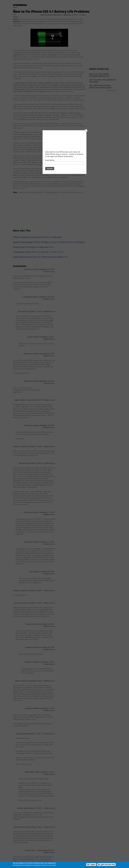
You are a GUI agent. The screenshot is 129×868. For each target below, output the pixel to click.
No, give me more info (106, 865)
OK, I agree (91, 865)
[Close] (86, 131)
